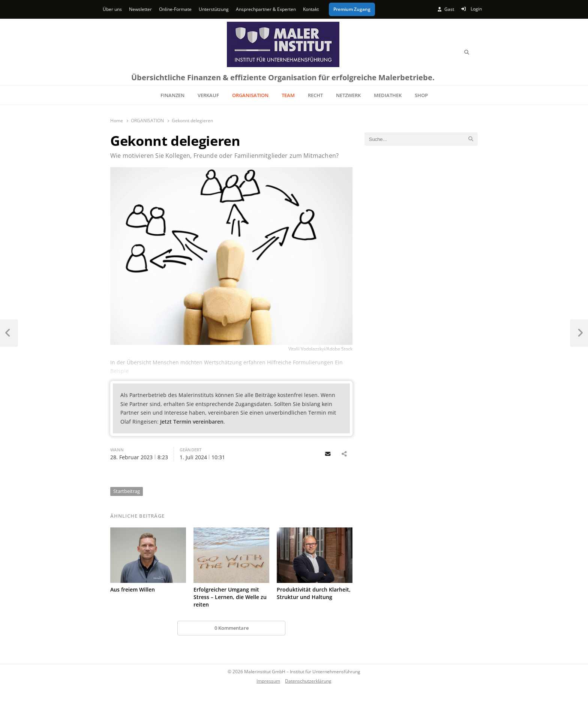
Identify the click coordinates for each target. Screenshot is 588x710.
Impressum (268, 681)
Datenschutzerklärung (308, 681)
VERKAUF (208, 95)
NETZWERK (348, 95)
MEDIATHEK (388, 95)
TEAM (288, 95)
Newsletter (140, 9)
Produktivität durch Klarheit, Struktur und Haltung (314, 593)
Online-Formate (175, 9)
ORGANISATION (250, 95)
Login (472, 9)
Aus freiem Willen (133, 589)
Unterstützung (214, 9)
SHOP (421, 95)
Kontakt (311, 9)
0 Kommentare (232, 628)
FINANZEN (172, 95)
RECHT (315, 95)
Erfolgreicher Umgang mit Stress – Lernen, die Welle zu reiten (230, 597)
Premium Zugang (352, 9)
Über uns (112, 9)
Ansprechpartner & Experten (266, 9)
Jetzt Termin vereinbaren (192, 422)
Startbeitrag (127, 491)
